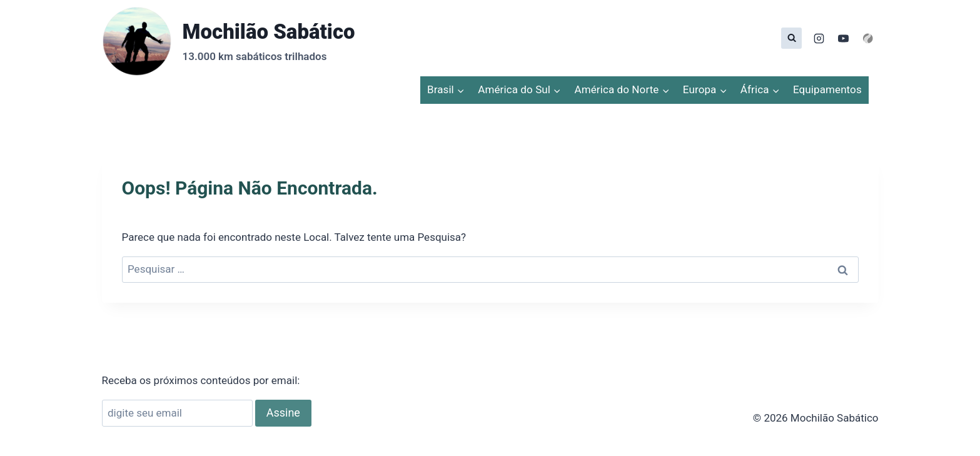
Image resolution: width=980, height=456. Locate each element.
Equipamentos (827, 89)
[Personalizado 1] (868, 38)
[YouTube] (843, 38)
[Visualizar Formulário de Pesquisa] (791, 38)
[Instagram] (819, 38)
